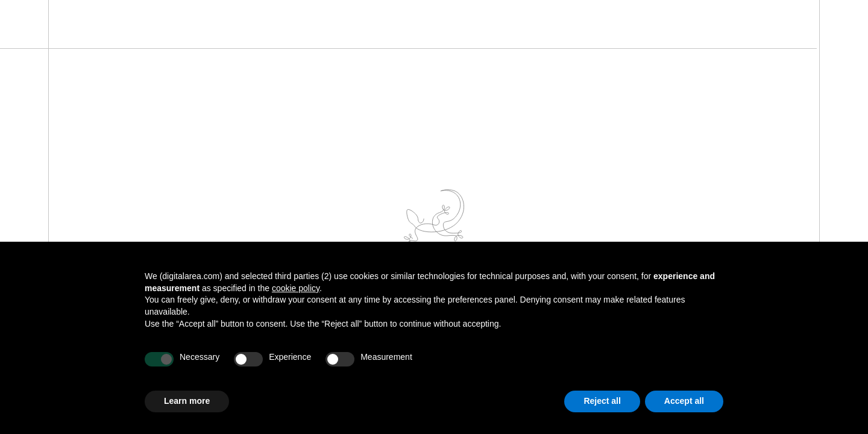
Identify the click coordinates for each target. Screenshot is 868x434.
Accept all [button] (684, 401)
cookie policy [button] (296, 288)
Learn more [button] (187, 401)
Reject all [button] (602, 401)
